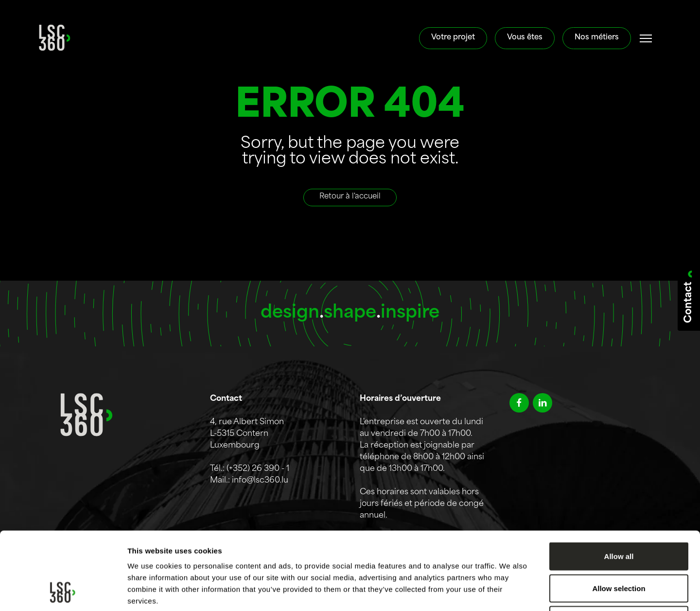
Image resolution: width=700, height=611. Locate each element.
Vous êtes (525, 38)
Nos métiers (597, 38)
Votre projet (453, 38)
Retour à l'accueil (350, 197)
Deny (619, 547)
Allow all (619, 483)
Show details (510, 592)
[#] (646, 38)
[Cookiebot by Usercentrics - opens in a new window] (63, 592)
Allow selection (619, 515)
